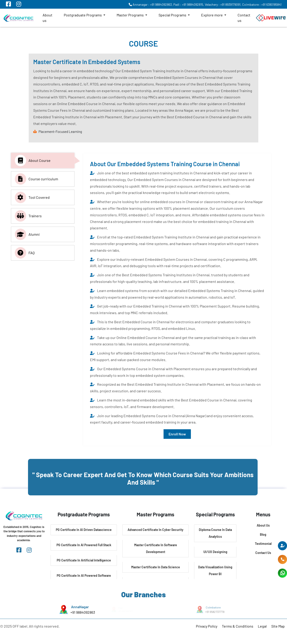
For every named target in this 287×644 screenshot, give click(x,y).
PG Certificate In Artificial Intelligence (84, 560)
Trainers (28, 216)
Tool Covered (32, 197)
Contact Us (263, 553)
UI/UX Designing (215, 552)
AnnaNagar (80, 607)
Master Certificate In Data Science (156, 567)
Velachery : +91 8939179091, (223, 4)
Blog (263, 534)
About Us (263, 525)
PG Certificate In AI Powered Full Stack (84, 545)
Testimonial (263, 544)
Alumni (27, 234)
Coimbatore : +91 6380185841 (262, 4)
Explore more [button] (212, 15)
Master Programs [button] (131, 15)
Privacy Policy (207, 626)
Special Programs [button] (173, 15)
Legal (262, 626)
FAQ (25, 253)
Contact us (244, 18)
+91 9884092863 (82, 612)
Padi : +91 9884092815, (189, 4)
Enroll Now (177, 434)
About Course (33, 160)
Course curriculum (36, 179)
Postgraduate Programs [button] (83, 15)
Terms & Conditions (238, 626)
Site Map (278, 626)
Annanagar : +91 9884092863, (151, 4)
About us (47, 18)
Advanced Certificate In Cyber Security (155, 530)
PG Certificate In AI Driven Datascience (84, 530)
